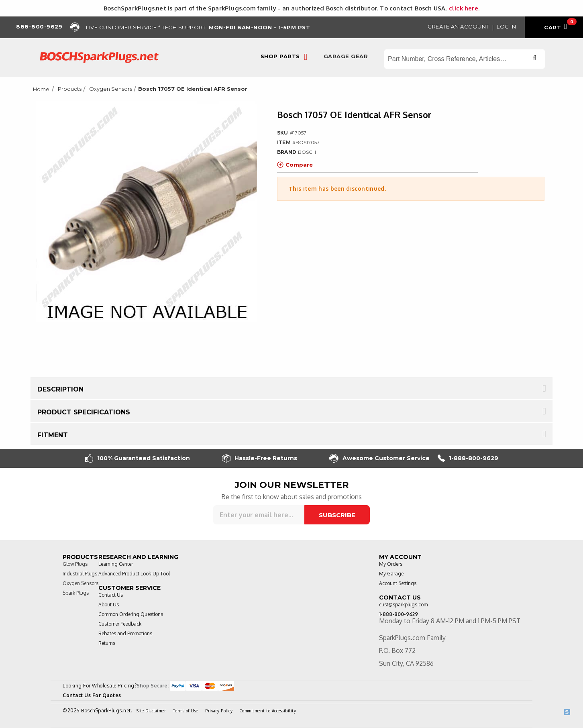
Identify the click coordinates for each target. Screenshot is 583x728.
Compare (295, 165)
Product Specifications (84, 412)
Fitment (53, 435)
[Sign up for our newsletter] (259, 515)
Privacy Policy (219, 711)
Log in (506, 27)
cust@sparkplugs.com (403, 605)
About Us (109, 605)
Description (60, 389)
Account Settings (398, 583)
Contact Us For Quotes (92, 695)
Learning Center (116, 564)
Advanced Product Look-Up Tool (134, 574)
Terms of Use (186, 711)
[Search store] (465, 59)
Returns (107, 643)
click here (464, 8)
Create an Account (458, 27)
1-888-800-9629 (468, 458)
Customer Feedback (120, 624)
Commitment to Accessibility (268, 711)
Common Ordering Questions (131, 614)
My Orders (391, 564)
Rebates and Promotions (125, 633)
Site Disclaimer (151, 711)
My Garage (391, 574)
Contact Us (111, 595)
